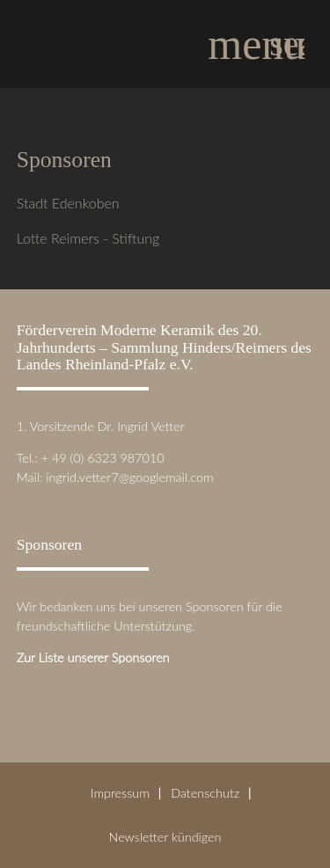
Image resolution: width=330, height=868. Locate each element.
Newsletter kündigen (165, 837)
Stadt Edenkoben (68, 203)
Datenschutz (205, 793)
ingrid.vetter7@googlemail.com (129, 477)
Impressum (120, 793)
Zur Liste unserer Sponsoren (93, 657)
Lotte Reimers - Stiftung (88, 238)
